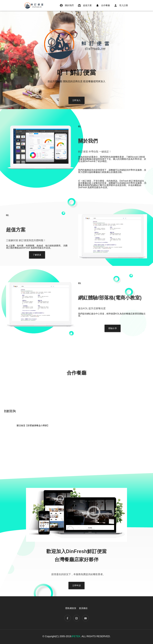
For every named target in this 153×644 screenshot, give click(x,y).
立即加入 (76, 100)
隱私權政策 (71, 608)
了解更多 (37, 255)
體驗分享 (113, 328)
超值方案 (85, 5)
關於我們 (67, 5)
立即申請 (76, 585)
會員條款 (83, 608)
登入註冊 (121, 5)
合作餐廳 (103, 5)
